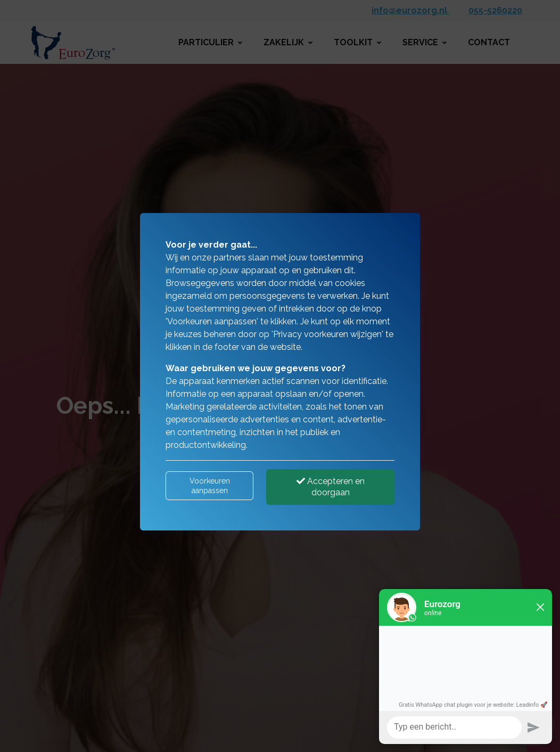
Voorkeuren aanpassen (210, 486)
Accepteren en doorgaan (331, 487)
